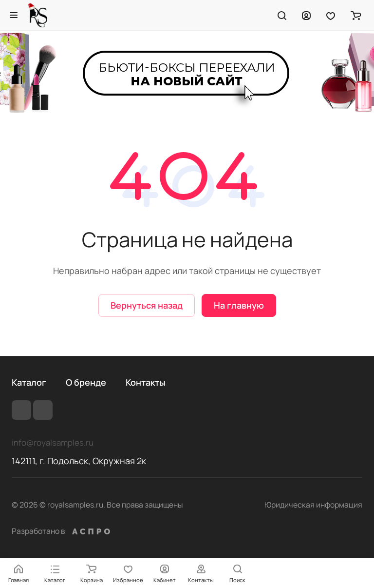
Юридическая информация (313, 505)
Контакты (146, 382)
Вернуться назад (147, 305)
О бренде (86, 382)
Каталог (29, 382)
